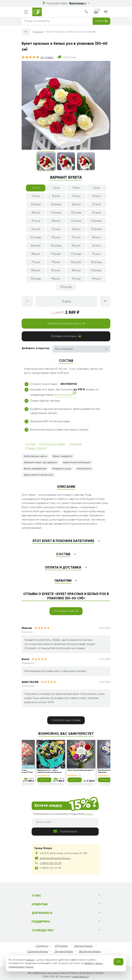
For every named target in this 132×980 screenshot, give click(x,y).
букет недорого (63, 456)
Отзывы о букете (36, 448)
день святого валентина (39, 475)
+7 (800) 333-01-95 (50, 863)
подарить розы (62, 469)
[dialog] (87, 12)
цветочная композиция (77, 462)
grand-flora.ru (80, 977)
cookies (30, 960)
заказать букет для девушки (41, 462)
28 (79, 775)
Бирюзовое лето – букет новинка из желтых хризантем (49, 771)
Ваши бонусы (65, 394)
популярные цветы (36, 456)
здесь (89, 814)
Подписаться (65, 831)
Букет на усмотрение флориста (81, 770)
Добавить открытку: (36, 348)
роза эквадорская (36, 469)
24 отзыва (47, 57)
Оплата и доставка (52, 444)
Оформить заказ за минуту (66, 323)
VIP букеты (61, 946)
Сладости (42, 946)
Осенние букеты (38, 952)
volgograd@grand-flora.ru (55, 858)
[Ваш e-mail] (65, 822)
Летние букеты (63, 952)
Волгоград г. (79, 3)
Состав (30, 444)
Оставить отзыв (66, 611)
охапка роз (85, 469)
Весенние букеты (90, 952)
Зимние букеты (83, 946)
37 (110, 775)
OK (119, 962)
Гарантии (76, 444)
